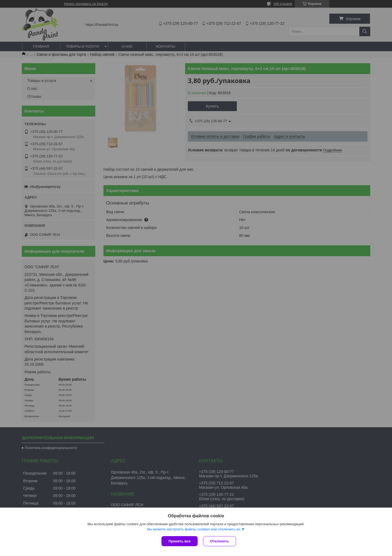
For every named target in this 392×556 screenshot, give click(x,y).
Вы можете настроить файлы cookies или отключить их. (194, 529)
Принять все (180, 541)
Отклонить (220, 541)
